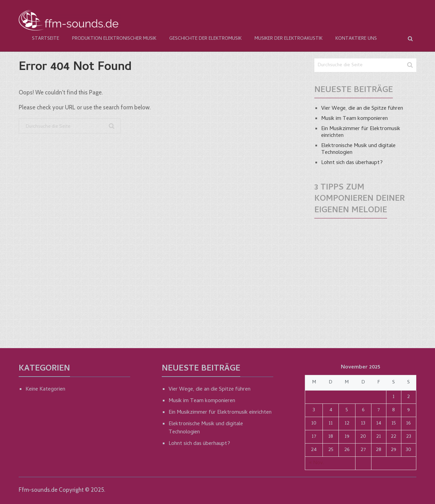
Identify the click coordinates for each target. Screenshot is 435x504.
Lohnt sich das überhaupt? (352, 163)
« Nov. (317, 463)
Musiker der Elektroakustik (289, 39)
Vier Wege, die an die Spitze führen (362, 109)
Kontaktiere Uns (356, 39)
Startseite (46, 39)
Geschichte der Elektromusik (205, 39)
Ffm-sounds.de (38, 490)
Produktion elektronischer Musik (114, 39)
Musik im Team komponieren (354, 119)
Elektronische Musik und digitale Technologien (358, 149)
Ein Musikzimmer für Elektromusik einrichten (361, 132)
